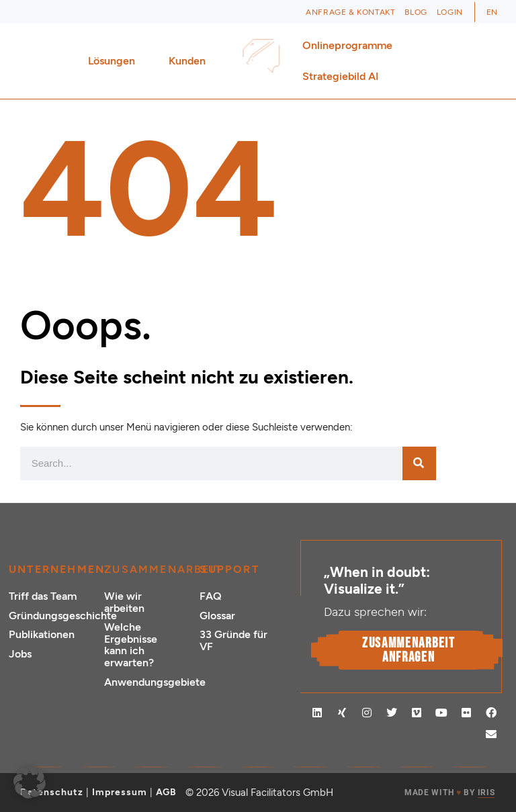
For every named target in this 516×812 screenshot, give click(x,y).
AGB (166, 792)
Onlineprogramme (351, 46)
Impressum (120, 792)
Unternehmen (57, 569)
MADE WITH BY (449, 793)
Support (229, 569)
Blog (416, 12)
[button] (30, 782)
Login (450, 12)
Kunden (190, 61)
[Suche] (419, 463)
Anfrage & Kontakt (350, 12)
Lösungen (115, 61)
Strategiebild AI (341, 76)
